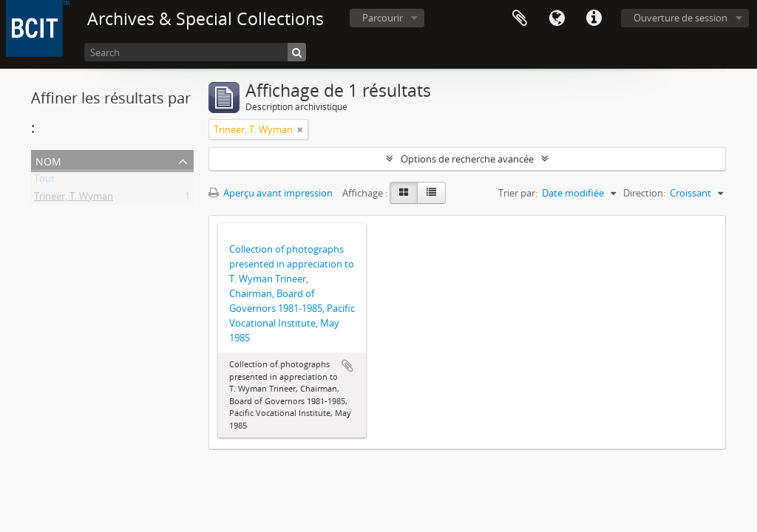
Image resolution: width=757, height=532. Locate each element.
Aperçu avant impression (271, 193)
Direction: (644, 193)
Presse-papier (520, 18)
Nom (48, 160)
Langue (557, 18)
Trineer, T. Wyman (74, 199)
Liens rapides (594, 18)
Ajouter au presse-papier (347, 366)
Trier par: (518, 193)
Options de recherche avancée (467, 159)
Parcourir (383, 18)
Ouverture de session (680, 18)
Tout (44, 181)
